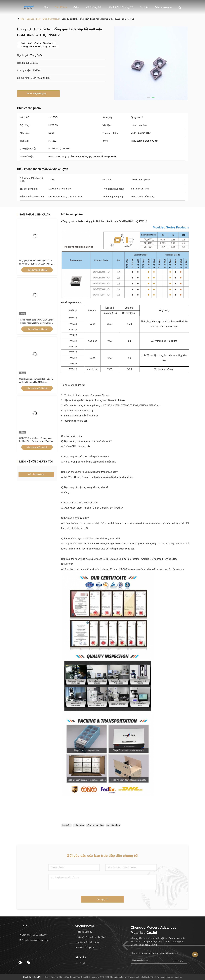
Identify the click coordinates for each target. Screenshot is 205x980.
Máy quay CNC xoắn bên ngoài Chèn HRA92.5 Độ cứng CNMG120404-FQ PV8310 (36, 264)
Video (76, 7)
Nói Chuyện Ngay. (38, 94)
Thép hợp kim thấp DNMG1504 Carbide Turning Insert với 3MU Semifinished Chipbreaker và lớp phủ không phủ (37, 323)
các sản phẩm (34, 19)
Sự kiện (144, 7)
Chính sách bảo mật (32, 977)
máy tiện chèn (113, 825)
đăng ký (179, 960)
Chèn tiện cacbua (51, 19)
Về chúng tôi (94, 7)
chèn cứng (79, 825)
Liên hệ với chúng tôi (121, 7)
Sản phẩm (61, 7)
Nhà (46, 7)
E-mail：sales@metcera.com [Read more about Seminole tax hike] (33, 940)
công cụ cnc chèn (95, 825)
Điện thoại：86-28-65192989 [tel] (33, 935)
